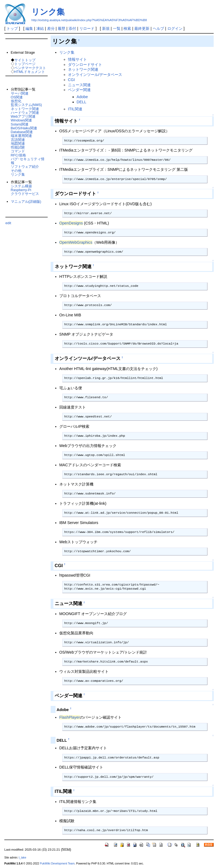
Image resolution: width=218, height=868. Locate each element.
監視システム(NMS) (26, 105)
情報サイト (77, 59)
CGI (71, 80)
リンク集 (48, 12)
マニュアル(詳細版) (26, 202)
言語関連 (18, 140)
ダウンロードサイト (85, 65)
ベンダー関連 (79, 90)
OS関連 (17, 97)
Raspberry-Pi (21, 190)
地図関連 (18, 144)
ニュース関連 (79, 85)
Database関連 (22, 132)
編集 (29, 28)
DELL (82, 102)
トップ (12, 28)
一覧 (117, 28)
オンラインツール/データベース (95, 75)
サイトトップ (25, 60)
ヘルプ (158, 28)
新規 (106, 28)
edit (8, 223)
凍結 (40, 28)
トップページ (25, 64)
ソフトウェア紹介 (25, 167)
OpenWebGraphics (76, 242)
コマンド (18, 151)
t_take (22, 858)
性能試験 (18, 147)
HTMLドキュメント (30, 72)
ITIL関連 (75, 109)
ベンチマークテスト (30, 68)
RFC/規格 (18, 155)
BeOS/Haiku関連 (24, 128)
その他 (16, 171)
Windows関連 (22, 120)
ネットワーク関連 (83, 69)
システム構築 (21, 186)
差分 (51, 28)
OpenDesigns (71, 223)
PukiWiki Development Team (57, 864)
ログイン (175, 28)
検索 (127, 28)
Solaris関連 (20, 124)
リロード (87, 28)
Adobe (82, 97)
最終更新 (142, 28)
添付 (72, 28)
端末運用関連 (21, 136)
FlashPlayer (70, 717)
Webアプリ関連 (23, 116)
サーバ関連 (20, 93)
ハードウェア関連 (25, 113)
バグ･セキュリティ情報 (28, 161)
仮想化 (16, 101)
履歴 (61, 28)
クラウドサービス (25, 194)
